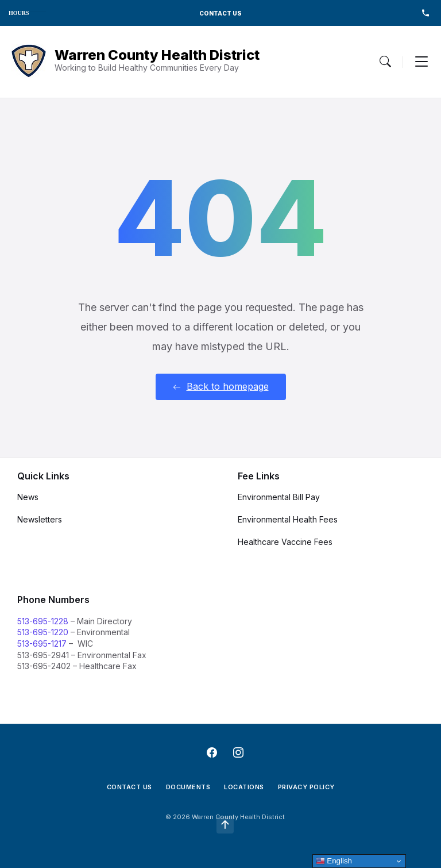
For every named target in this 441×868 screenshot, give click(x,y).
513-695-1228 (43, 621)
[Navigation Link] (29, 62)
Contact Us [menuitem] (129, 787)
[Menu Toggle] (385, 62)
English (334, 861)
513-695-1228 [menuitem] (425, 13)
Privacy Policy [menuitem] (306, 787)
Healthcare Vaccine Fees (285, 542)
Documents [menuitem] (188, 787)
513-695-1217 (42, 644)
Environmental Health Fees (288, 519)
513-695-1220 (43, 632)
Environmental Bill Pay (279, 497)
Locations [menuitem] (244, 787)
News (28, 497)
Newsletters (40, 519)
